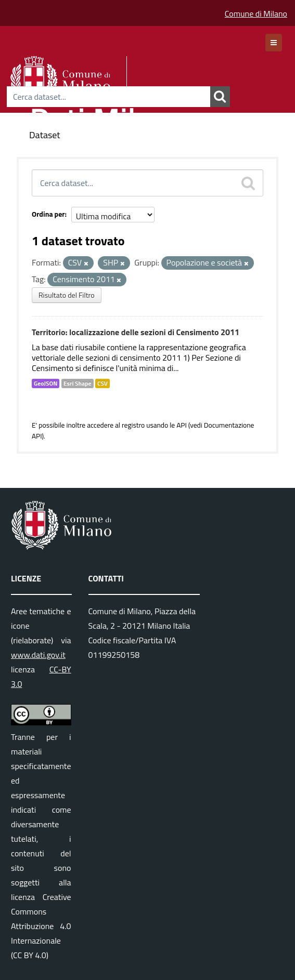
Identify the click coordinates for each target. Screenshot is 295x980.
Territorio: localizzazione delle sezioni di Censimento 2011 (136, 332)
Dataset (45, 135)
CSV (102, 383)
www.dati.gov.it (38, 655)
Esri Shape (78, 383)
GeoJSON (46, 383)
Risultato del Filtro (67, 295)
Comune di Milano (256, 14)
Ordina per (48, 214)
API (182, 425)
